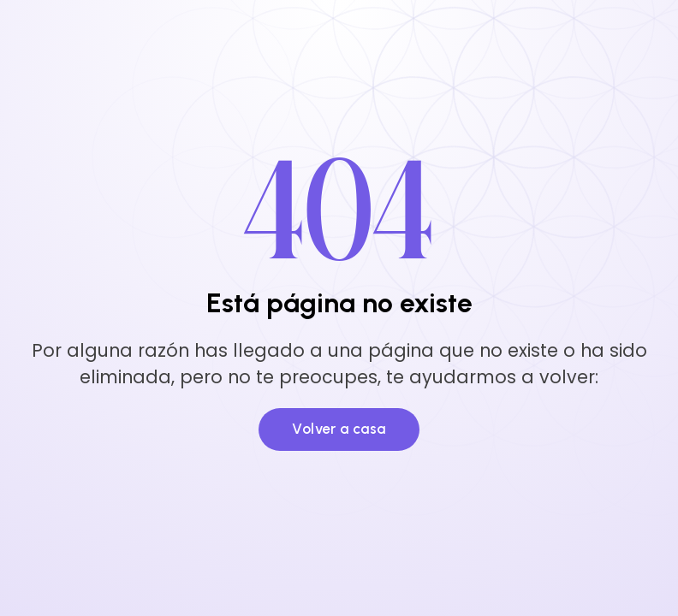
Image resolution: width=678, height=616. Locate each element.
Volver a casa (339, 429)
